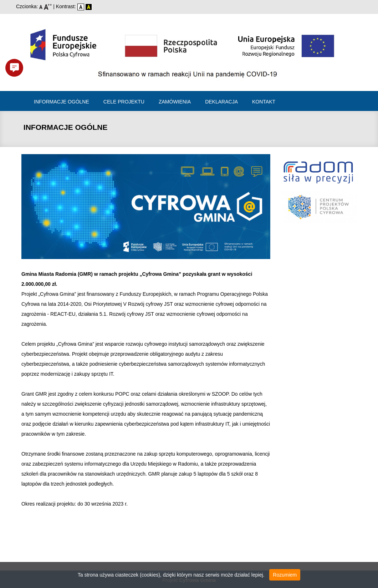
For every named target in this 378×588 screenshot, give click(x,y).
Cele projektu (124, 102)
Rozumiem (285, 575)
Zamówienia (175, 102)
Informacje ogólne (62, 102)
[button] (14, 68)
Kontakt (264, 102)
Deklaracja (221, 102)
